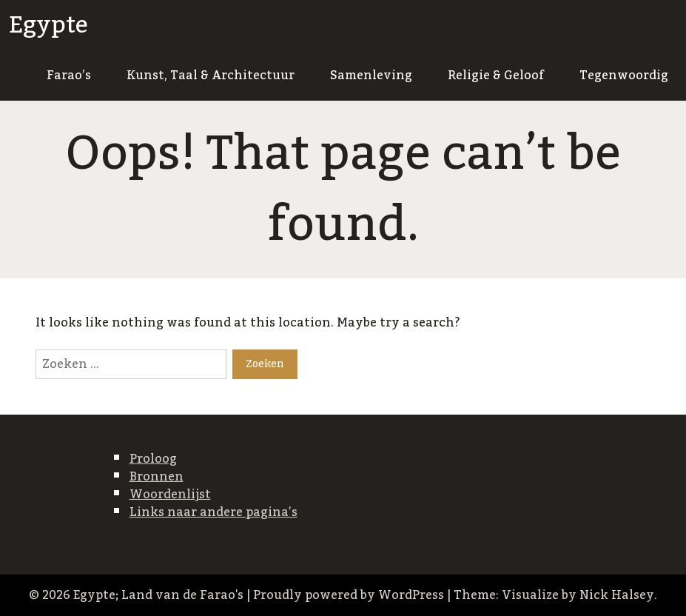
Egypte (48, 25)
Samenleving (371, 76)
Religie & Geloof (496, 76)
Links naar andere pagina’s (213, 512)
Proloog (153, 459)
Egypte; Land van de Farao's (158, 595)
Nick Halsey (617, 595)
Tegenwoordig (624, 76)
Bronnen (157, 477)
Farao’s (69, 76)
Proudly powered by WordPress (349, 595)
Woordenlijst (170, 495)
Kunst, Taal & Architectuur (211, 76)
